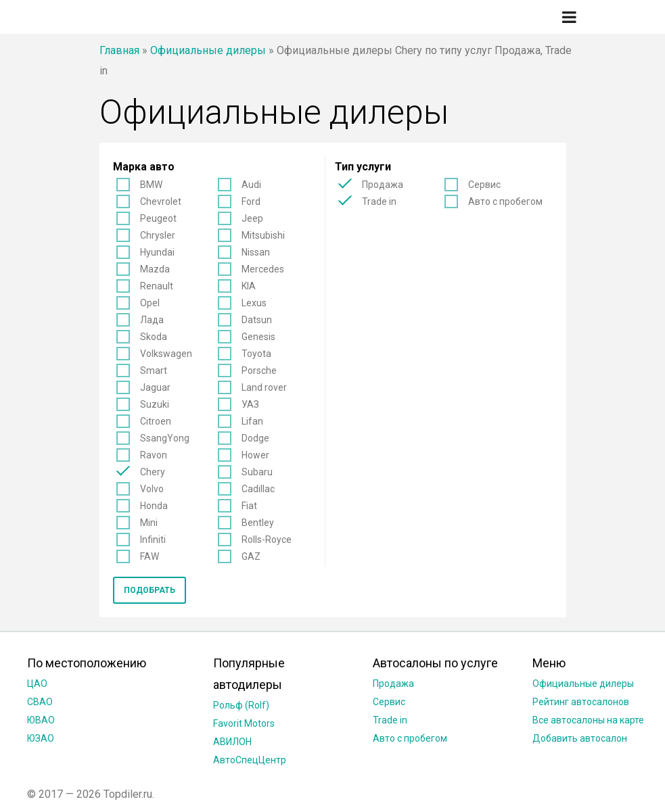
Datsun (257, 320)
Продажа (383, 185)
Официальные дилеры (208, 50)
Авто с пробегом (505, 201)
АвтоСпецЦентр (250, 760)
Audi (251, 185)
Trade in (379, 201)
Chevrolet (161, 201)
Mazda (155, 269)
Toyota (256, 354)
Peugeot (158, 218)
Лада (152, 320)
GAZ (251, 556)
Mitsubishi (263, 235)
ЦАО (37, 684)
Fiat (249, 506)
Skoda (154, 337)
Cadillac (258, 489)
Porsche (259, 371)
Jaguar (155, 387)
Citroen (156, 421)
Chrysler (158, 235)
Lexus (254, 303)
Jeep (252, 218)
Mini (149, 523)
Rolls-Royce (267, 540)
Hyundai (157, 252)
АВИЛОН (232, 742)
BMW (151, 185)
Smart (154, 371)
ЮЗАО (41, 738)
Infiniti (153, 540)
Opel (150, 303)
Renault (157, 286)
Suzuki (155, 404)
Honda (154, 506)
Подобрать (150, 590)
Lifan (252, 421)
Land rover (264, 387)
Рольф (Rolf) (241, 705)
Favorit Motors (244, 723)
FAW (150, 556)
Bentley (258, 523)
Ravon (154, 455)
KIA (249, 286)
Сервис (484, 185)
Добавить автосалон (580, 738)
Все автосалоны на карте (588, 720)
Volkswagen (166, 354)
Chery (153, 472)
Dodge (255, 438)
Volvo (152, 489)
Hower (255, 455)
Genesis (258, 337)
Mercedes (263, 269)
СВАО (40, 702)
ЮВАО (41, 720)
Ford (251, 201)
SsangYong (165, 438)
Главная (119, 50)
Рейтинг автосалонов (581, 702)
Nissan (256, 252)
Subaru (257, 472)
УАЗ (250, 404)
